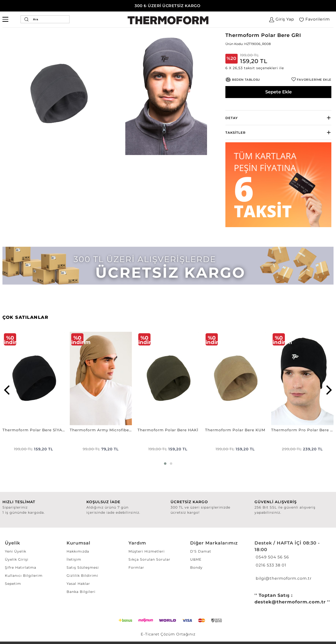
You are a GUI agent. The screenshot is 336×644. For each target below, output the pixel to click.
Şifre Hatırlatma (21, 567)
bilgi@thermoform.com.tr (283, 578)
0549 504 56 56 (272, 557)
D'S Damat (201, 551)
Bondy (196, 567)
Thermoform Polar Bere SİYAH (34, 430)
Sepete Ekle (278, 92)
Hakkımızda (78, 551)
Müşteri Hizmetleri (147, 551)
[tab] (278, 118)
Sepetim (13, 584)
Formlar (136, 567)
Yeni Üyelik (16, 551)
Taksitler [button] (236, 133)
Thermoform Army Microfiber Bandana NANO (101, 430)
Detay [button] (232, 118)
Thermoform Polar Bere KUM (235, 430)
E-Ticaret (150, 634)
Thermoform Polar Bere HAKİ (168, 430)
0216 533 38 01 (270, 565)
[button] (278, 68)
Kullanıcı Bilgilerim (24, 576)
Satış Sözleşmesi (83, 567)
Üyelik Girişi (17, 559)
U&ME (196, 559)
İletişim (74, 559)
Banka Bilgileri (81, 592)
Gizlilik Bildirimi (82, 576)
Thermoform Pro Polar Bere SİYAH (302, 430)
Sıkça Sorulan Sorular (149, 559)
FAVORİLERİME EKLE (314, 80)
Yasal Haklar (78, 584)
